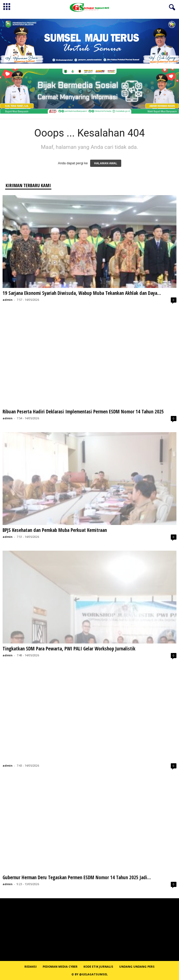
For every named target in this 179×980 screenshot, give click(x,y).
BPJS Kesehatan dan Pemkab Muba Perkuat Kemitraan (55, 530)
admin (8, 300)
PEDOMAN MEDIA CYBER (60, 967)
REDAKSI (31, 967)
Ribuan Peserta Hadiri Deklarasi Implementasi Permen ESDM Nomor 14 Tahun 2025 (83, 412)
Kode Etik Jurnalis (98, 967)
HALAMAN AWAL (106, 163)
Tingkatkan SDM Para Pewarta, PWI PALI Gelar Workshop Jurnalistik (69, 649)
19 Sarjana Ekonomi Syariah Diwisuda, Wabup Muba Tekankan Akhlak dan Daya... (82, 293)
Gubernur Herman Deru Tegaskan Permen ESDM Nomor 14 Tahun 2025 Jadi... (77, 877)
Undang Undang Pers (137, 967)
